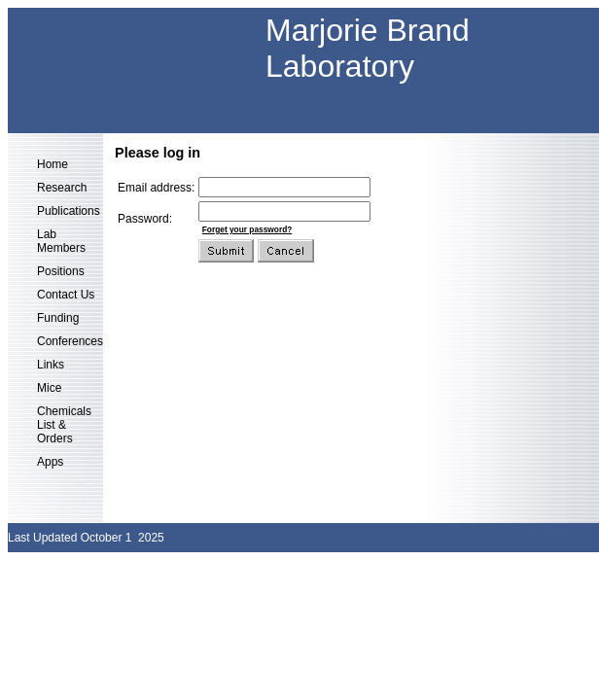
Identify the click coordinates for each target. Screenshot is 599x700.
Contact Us (66, 295)
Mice (49, 388)
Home (53, 164)
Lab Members (61, 241)
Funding (58, 318)
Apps (50, 462)
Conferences (70, 341)
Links (51, 365)
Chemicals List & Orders (64, 425)
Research (62, 188)
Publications (69, 211)
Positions (61, 271)
